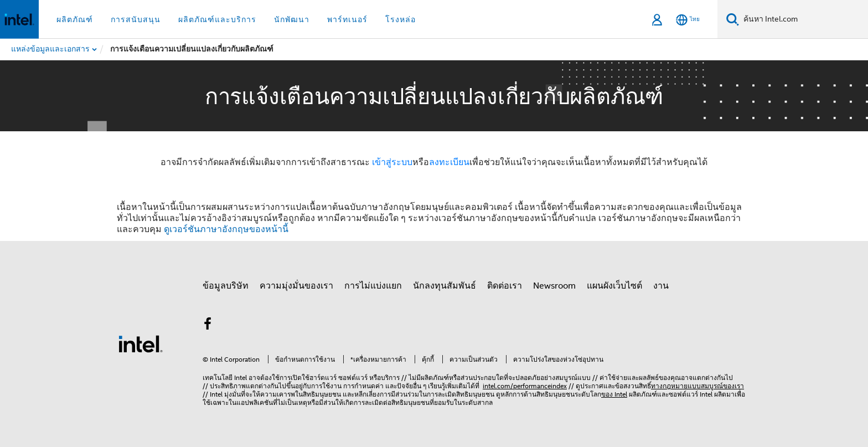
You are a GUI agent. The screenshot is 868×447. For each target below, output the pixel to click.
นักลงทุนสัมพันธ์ (445, 286)
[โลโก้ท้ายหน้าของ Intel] (141, 343)
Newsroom (554, 286)
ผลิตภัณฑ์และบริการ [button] (217, 19)
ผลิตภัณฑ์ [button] (75, 19)
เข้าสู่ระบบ (392, 162)
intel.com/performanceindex (525, 386)
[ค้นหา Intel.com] (804, 19)
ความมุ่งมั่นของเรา (296, 286)
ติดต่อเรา (505, 286)
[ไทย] (688, 20)
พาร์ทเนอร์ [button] (347, 19)
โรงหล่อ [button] (401, 19)
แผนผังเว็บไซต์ (614, 286)
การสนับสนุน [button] (136, 19)
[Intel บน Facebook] (208, 326)
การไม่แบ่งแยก (373, 286)
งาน (661, 286)
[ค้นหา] (733, 19)
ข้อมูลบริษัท (226, 286)
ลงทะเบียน (449, 162)
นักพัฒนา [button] (292, 19)
